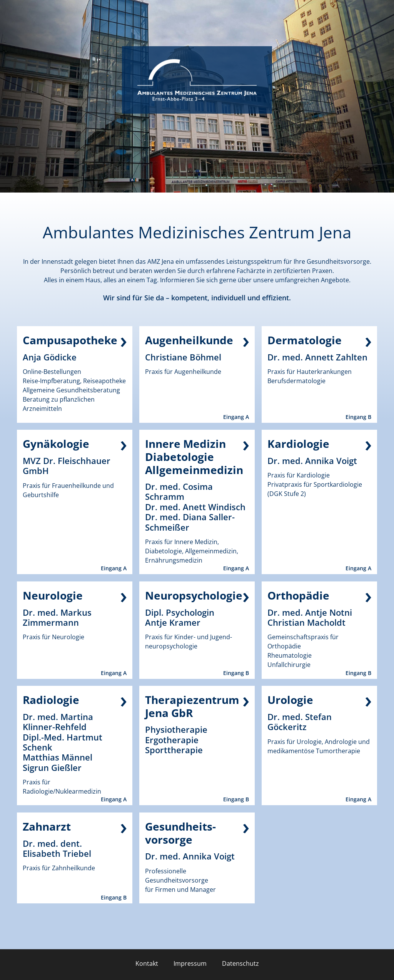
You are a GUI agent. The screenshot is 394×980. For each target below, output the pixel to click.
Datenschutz (240, 963)
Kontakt (147, 963)
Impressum (190, 963)
